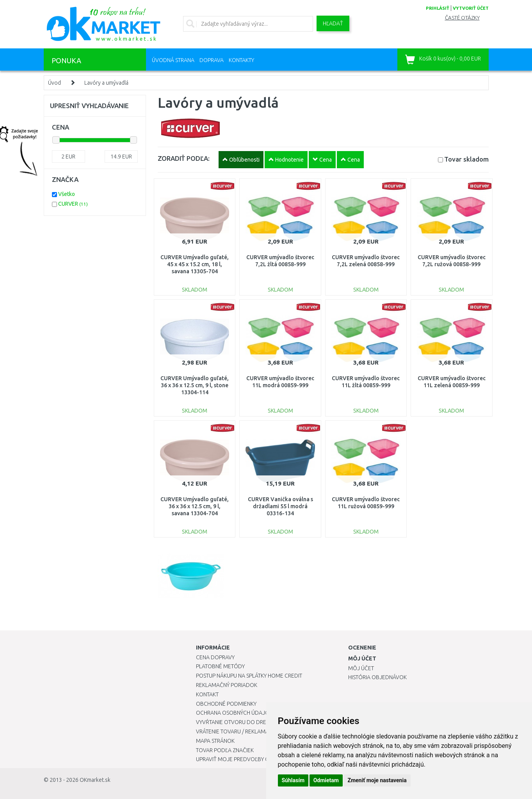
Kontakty (241, 60)
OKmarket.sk (95, 780)
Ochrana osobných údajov (234, 713)
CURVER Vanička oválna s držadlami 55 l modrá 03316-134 (280, 506)
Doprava (212, 60)
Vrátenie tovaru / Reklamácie (236, 731)
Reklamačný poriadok (227, 685)
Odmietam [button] (326, 780)
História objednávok (377, 677)
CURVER (73, 204)
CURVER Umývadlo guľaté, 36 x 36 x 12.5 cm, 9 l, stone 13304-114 (195, 385)
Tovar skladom (466, 159)
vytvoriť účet (471, 8)
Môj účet (361, 668)
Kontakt (207, 694)
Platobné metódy (220, 666)
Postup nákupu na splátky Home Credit (249, 676)
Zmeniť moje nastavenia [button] (377, 780)
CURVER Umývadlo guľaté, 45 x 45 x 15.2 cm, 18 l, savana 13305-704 (195, 264)
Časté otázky (462, 18)
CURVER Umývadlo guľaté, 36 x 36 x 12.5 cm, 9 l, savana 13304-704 (195, 506)
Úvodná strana (173, 60)
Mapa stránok (215, 741)
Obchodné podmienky (226, 704)
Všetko (67, 194)
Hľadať (333, 23)
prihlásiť (438, 8)
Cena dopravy (215, 657)
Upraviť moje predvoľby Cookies (242, 759)
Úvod (54, 83)
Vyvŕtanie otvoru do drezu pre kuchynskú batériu (266, 722)
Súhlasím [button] (293, 780)
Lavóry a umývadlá (106, 83)
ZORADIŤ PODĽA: (184, 158)
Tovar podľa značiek (225, 750)
